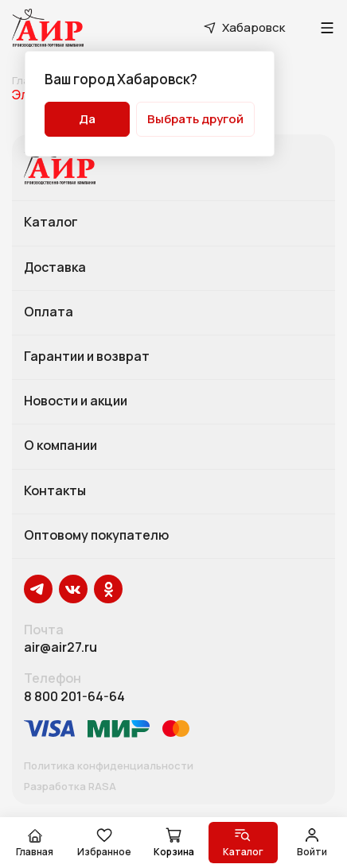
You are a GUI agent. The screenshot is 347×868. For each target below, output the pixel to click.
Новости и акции (76, 401)
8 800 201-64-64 (74, 697)
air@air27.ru (60, 647)
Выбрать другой (195, 119)
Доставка (55, 268)
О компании (60, 446)
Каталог (51, 223)
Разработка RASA (70, 787)
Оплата (49, 312)
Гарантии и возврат (87, 357)
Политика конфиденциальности (109, 766)
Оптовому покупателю (96, 536)
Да (87, 119)
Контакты (55, 491)
